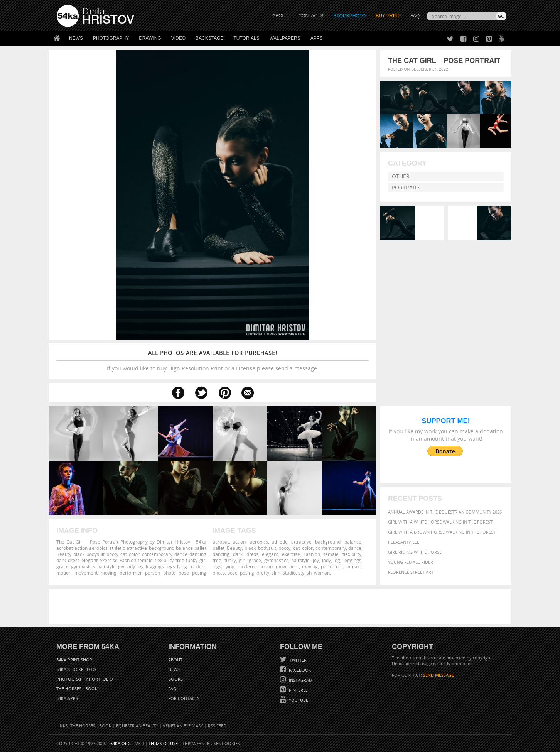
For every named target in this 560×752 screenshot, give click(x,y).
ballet (218, 548)
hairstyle (300, 560)
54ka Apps (67, 698)
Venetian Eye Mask (183, 726)
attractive (301, 542)
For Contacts (184, 698)
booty (284, 548)
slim (276, 573)
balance (353, 542)
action (239, 542)
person (354, 566)
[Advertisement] (282, 606)
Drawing (150, 38)
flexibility (352, 554)
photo (219, 573)
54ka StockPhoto (76, 669)
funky (230, 560)
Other (401, 176)
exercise (291, 554)
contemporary (331, 548)
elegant (270, 554)
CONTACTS (311, 16)
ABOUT (280, 16)
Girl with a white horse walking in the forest (440, 522)
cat (296, 548)
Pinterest (299, 690)
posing (247, 573)
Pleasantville (404, 542)
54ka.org (121, 743)
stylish (305, 573)
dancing (221, 554)
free (217, 560)
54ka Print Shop (74, 660)
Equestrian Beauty (137, 726)
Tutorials (247, 38)
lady (326, 560)
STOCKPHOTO (350, 16)
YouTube (298, 700)
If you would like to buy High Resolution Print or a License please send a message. (213, 361)
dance (355, 548)
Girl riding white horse (415, 552)
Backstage (209, 38)
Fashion (312, 554)
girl (242, 560)
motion (265, 566)
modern (246, 566)
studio (289, 573)
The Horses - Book (77, 689)
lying (229, 566)
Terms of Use (163, 743)
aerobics (259, 542)
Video (178, 38)
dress (252, 554)
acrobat (221, 542)
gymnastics (276, 560)
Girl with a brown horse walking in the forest (442, 532)
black (250, 548)
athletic (279, 542)
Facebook (299, 670)
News (76, 38)
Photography (111, 38)
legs (217, 566)
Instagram (300, 680)
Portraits (406, 187)
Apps (317, 38)
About (175, 660)
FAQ (415, 16)
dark (238, 554)
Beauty (234, 548)
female (331, 554)
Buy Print (388, 16)
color (307, 548)
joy (316, 560)
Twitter (298, 660)
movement (287, 566)
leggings (352, 560)
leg (337, 560)
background (328, 542)
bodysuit (267, 548)
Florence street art (411, 572)
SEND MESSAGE (439, 675)
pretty (263, 573)
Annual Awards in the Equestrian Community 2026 (445, 512)
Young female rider (411, 562)
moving (310, 566)
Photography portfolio (85, 679)
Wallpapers (285, 38)
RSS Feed (217, 726)
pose (232, 573)
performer (332, 566)
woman (322, 573)
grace (255, 560)
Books (175, 679)
